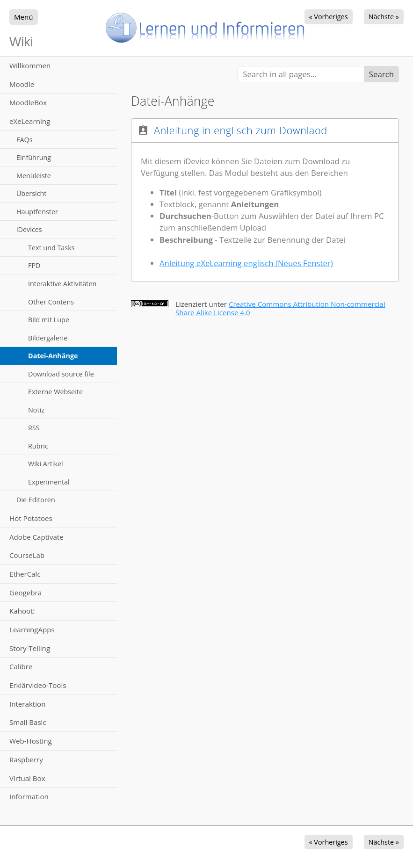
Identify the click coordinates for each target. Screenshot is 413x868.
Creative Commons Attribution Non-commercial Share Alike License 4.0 (280, 308)
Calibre (21, 666)
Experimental (49, 482)
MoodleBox (28, 102)
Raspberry (26, 759)
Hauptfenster (37, 212)
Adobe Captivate (36, 537)
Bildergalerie (48, 338)
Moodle (22, 84)
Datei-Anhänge (53, 356)
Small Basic (28, 722)
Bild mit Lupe (49, 320)
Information (29, 796)
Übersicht (31, 193)
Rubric (38, 446)
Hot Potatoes (31, 518)
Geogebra (25, 593)
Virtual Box (27, 778)
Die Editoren (36, 500)
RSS (34, 428)
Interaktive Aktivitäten (62, 284)
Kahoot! (22, 611)
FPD (34, 265)
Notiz (36, 410)
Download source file (61, 374)
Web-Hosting (31, 741)
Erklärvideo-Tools (38, 685)
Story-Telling (30, 648)
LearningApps (32, 629)
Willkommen (30, 65)
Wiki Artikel (46, 464)
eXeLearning (30, 121)
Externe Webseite (55, 392)
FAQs (25, 140)
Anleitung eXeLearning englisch (246, 263)
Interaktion (27, 704)
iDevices (29, 229)
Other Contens (51, 302)
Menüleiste (34, 176)
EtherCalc (25, 574)
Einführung (34, 157)
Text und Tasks (51, 248)
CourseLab (27, 555)
